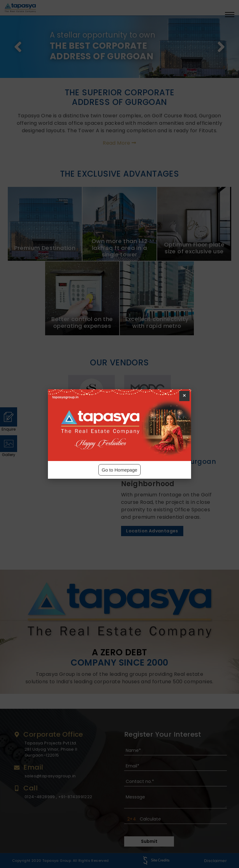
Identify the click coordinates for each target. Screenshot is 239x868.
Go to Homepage (119, 470)
